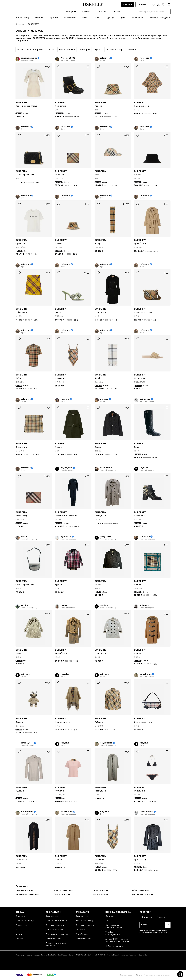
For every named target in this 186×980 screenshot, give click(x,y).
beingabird (145, 399)
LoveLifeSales (146, 812)
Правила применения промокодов (56, 944)
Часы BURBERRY (101, 894)
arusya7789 (106, 537)
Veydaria (144, 468)
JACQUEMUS (81, 955)
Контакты (110, 916)
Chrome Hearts (47, 955)
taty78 (24, 537)
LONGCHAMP (100, 955)
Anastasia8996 (68, 58)
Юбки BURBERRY (140, 890)
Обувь (97, 18)
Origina (25, 605)
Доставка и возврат (55, 930)
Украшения (138, 18)
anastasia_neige (29, 58)
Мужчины (87, 12)
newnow (65, 399)
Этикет (19, 934)
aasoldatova (106, 468)
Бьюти (85, 18)
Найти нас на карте (114, 946)
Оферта (139, 975)
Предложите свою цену (57, 934)
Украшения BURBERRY (143, 894)
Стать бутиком (82, 934)
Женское (20, 24)
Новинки (40, 18)
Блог (18, 930)
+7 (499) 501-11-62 (113, 935)
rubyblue (25, 674)
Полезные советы (54, 939)
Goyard (71, 955)
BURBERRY (21, 103)
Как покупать (52, 916)
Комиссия (80, 930)
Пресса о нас (22, 925)
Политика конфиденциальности (157, 975)
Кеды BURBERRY (101, 890)
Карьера (19, 939)
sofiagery (144, 605)
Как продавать (82, 916)
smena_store (27, 743)
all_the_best (66, 468)
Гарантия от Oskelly (25, 921)
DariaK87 (65, 605)
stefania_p (145, 537)
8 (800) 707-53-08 (114, 928)
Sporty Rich (144, 955)
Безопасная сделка (55, 925)
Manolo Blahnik (113, 955)
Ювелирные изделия (160, 18)
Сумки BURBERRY (24, 890)
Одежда (110, 18)
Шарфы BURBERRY (64, 890)
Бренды (54, 18)
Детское (102, 12)
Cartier (90, 955)
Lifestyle (117, 12)
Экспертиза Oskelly (84, 921)
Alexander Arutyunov (129, 955)
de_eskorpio (146, 674)
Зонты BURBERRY (63, 894)
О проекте (20, 916)
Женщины (71, 12)
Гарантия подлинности (56, 921)
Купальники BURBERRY (27, 894)
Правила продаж (127, 975)
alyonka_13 (66, 537)
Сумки (123, 18)
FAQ (107, 921)
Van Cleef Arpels (61, 955)
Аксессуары (70, 18)
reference (105, 58)
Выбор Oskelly (22, 18)
